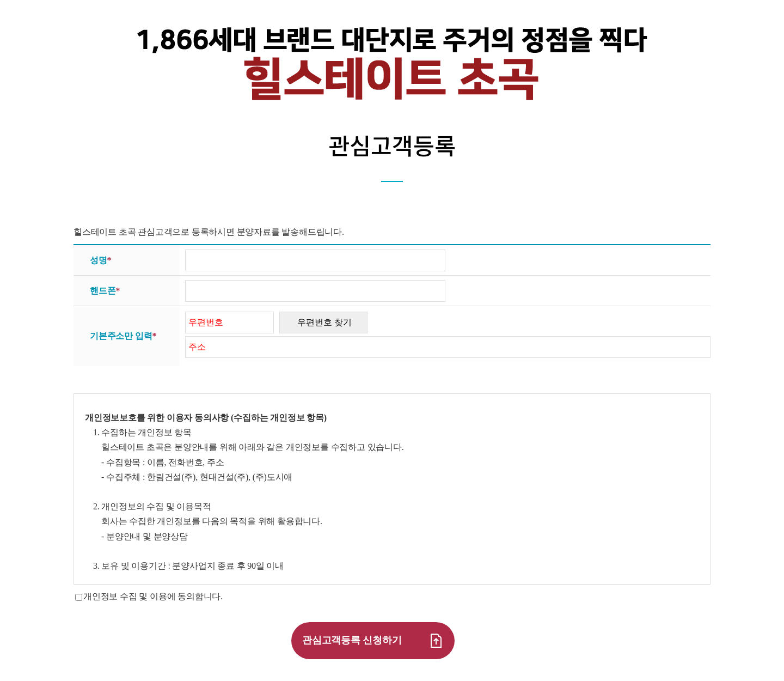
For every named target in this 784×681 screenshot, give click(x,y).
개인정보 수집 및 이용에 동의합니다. (153, 596)
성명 (100, 260)
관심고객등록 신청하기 (373, 641)
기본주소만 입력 (123, 336)
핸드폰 (105, 291)
